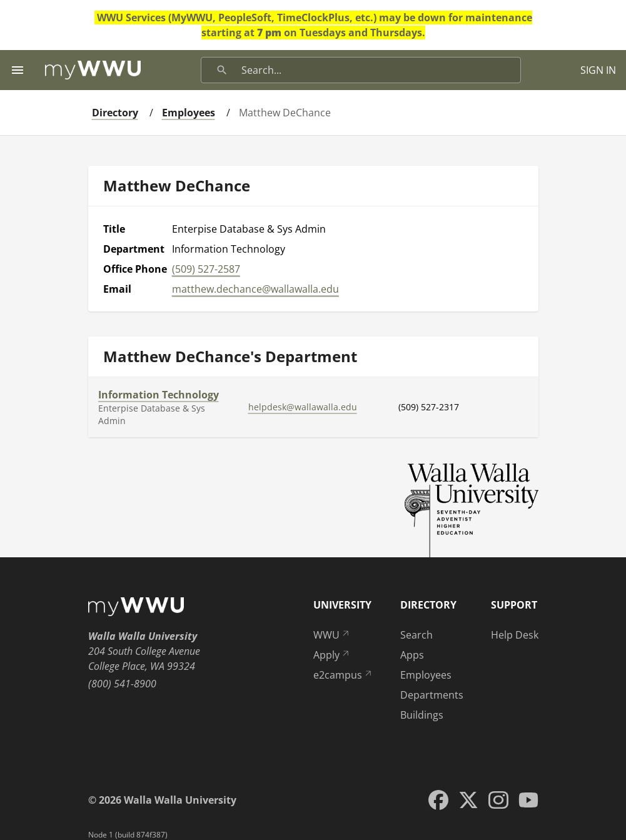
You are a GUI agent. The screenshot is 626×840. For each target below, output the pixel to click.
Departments (432, 695)
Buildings (422, 715)
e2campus (343, 675)
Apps (412, 655)
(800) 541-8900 (122, 684)
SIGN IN (598, 70)
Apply (332, 655)
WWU (332, 635)
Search (416, 635)
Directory (115, 113)
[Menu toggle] (18, 70)
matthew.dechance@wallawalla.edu (255, 289)
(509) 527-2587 (206, 269)
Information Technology (159, 395)
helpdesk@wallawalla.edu (303, 407)
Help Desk (515, 635)
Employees (189, 113)
